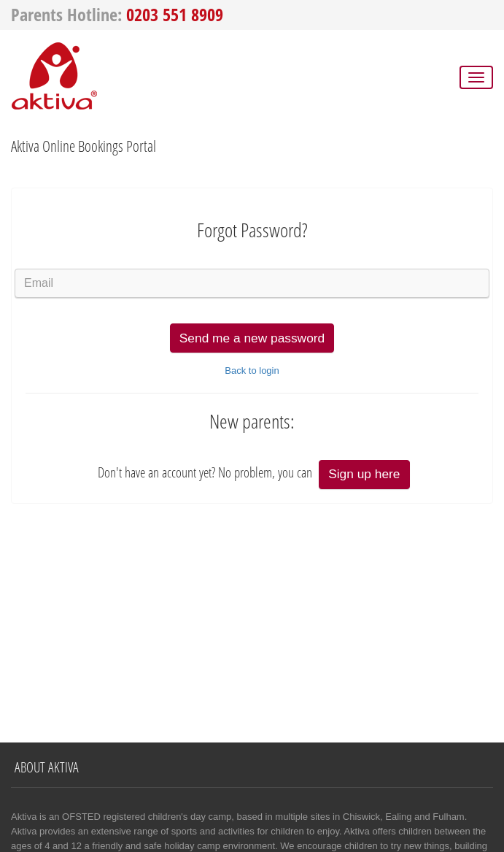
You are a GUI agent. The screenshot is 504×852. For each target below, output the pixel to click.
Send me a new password (252, 338)
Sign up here (364, 474)
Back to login (252, 371)
